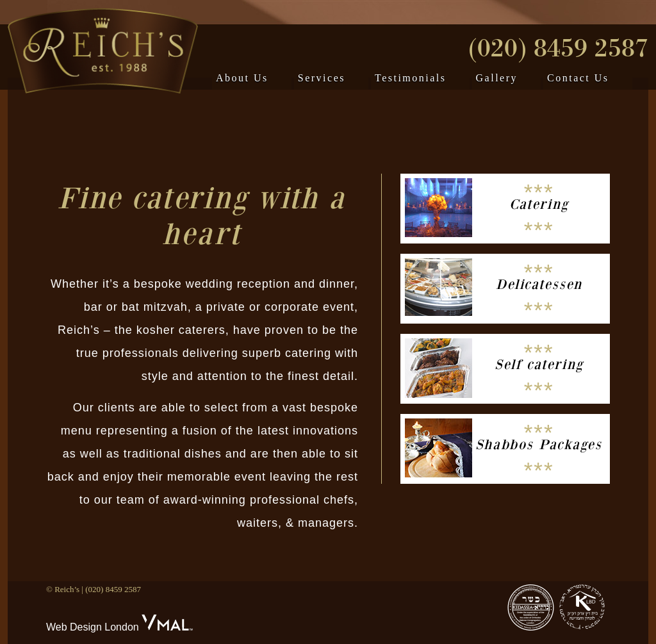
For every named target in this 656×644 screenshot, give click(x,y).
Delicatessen (539, 285)
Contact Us (578, 78)
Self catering (539, 365)
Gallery (497, 78)
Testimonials (411, 78)
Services (322, 78)
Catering (539, 204)
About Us (242, 78)
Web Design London (93, 627)
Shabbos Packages (539, 445)
